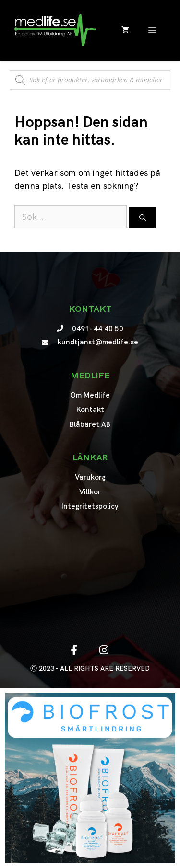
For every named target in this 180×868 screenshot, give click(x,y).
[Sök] (143, 217)
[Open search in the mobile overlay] (90, 75)
